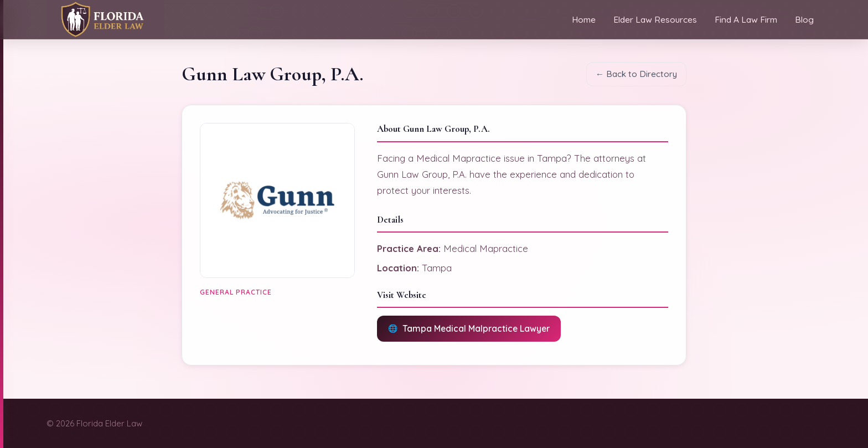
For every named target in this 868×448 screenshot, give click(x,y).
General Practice (236, 292)
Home (584, 19)
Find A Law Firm (746, 19)
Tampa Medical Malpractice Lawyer (476, 328)
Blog (804, 19)
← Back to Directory (636, 74)
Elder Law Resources (655, 19)
